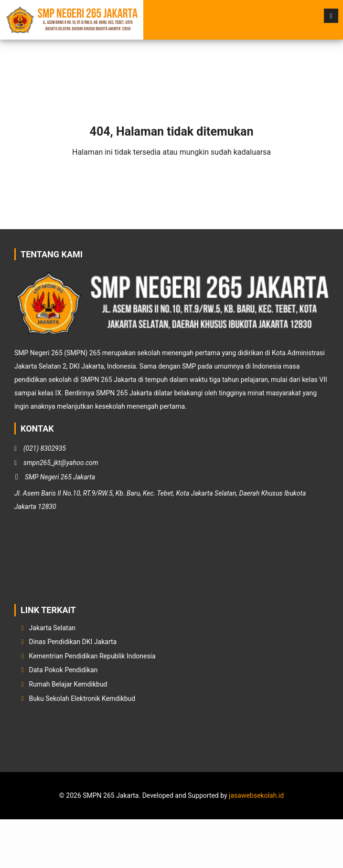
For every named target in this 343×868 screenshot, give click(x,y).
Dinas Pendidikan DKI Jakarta (73, 642)
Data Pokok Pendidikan (64, 670)
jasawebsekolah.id (256, 795)
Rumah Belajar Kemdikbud (68, 684)
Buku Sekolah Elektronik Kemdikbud (82, 699)
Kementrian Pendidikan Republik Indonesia (92, 656)
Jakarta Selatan (53, 628)
